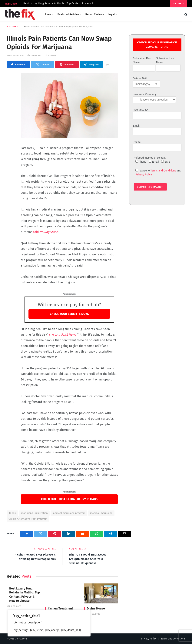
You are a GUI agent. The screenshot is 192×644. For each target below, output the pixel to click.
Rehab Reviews (95, 14)
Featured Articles (68, 14)
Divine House (96, 608)
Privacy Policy (144, 174)
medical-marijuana (101, 513)
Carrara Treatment (60, 608)
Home (47, 14)
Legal (111, 14)
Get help (179, 4)
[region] (49, 623)
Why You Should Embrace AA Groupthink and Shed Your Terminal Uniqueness (88, 559)
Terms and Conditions (163, 171)
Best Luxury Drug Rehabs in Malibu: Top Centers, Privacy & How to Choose (61, 3)
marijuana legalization (34, 513)
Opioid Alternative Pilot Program (28, 519)
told (45, 232)
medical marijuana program (69, 513)
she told (62, 335)
